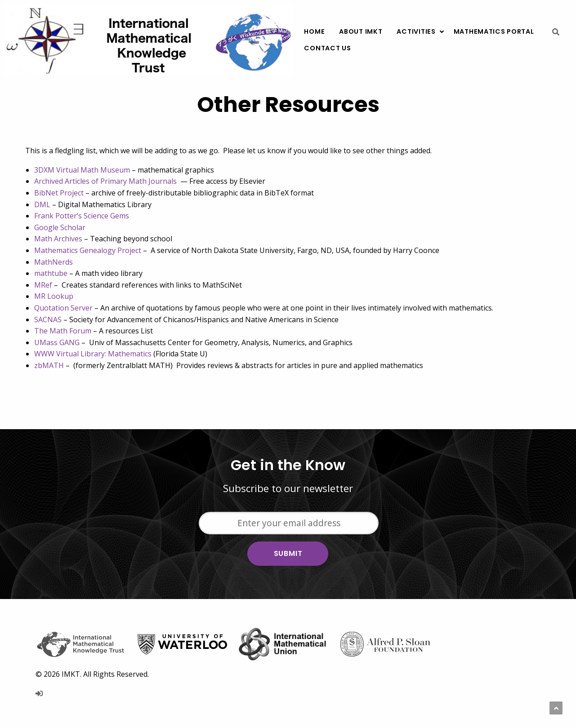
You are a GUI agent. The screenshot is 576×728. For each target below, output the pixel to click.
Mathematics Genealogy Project (88, 250)
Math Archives (58, 239)
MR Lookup (54, 296)
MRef (43, 285)
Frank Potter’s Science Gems (82, 216)
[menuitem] (314, 32)
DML (42, 204)
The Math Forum (63, 331)
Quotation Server (63, 308)
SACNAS (48, 320)
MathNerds (54, 262)
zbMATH (49, 365)
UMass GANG (57, 342)
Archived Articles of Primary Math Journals (105, 181)
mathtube (51, 273)
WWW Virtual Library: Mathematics (93, 354)
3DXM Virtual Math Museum (82, 170)
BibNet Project (59, 193)
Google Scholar (60, 227)
